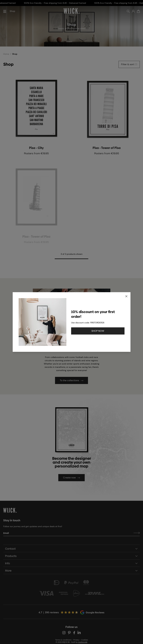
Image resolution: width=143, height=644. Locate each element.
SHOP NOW (98, 331)
